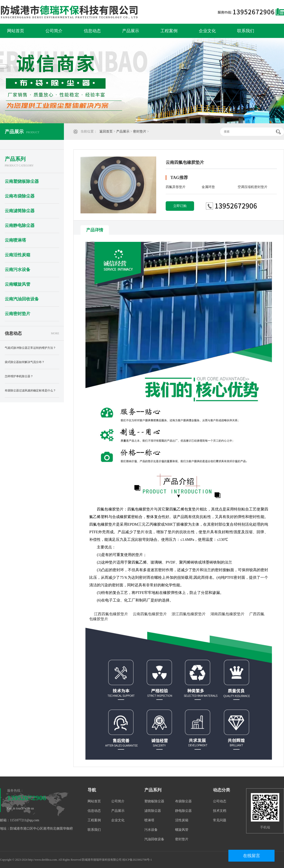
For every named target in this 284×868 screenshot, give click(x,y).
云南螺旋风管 (18, 284)
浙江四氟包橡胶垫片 (189, 614)
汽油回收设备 (154, 839)
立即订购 (180, 206)
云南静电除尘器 (20, 225)
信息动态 (92, 31)
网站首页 (16, 31)
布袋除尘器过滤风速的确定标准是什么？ (30, 390)
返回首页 (106, 131)
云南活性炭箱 (18, 255)
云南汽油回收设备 (22, 299)
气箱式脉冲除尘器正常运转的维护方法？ (30, 348)
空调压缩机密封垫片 (253, 187)
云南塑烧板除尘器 (22, 181)
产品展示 (131, 31)
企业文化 (207, 31)
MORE (55, 333)
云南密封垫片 (18, 314)
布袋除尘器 (183, 801)
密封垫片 (140, 131)
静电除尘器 (183, 811)
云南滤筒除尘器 (20, 211)
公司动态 (220, 801)
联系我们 (246, 31)
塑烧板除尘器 (154, 801)
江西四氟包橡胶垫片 (111, 614)
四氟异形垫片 (176, 187)
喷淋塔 (149, 820)
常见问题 (220, 820)
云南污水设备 (18, 270)
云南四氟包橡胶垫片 (150, 614)
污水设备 (151, 830)
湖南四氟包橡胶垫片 (227, 614)
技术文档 (220, 811)
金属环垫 (208, 187)
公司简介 (54, 31)
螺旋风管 (182, 830)
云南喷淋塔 (15, 240)
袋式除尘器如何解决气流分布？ (25, 362)
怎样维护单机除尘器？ (19, 376)
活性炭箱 (182, 820)
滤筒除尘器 (153, 811)
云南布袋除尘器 (20, 196)
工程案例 (169, 31)
